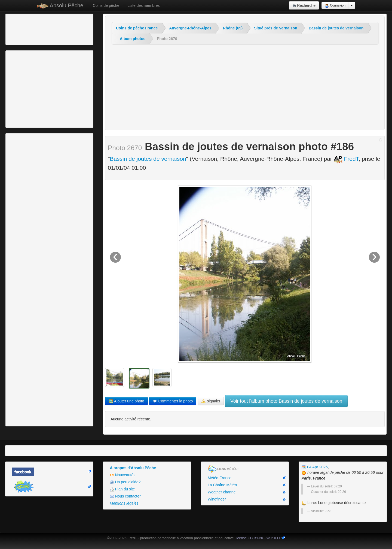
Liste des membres (143, 5)
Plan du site (122, 489)
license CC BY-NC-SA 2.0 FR (259, 538)
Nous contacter (125, 496)
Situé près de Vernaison (276, 28)
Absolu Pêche (60, 6)
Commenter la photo (173, 401)
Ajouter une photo (126, 401)
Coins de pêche (106, 5)
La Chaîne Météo (222, 485)
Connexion (335, 6)
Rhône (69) (233, 28)
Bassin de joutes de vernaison (336, 28)
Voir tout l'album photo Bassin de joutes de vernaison (286, 401)
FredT (346, 159)
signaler (211, 401)
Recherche (304, 6)
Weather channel (222, 492)
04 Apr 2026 (314, 467)
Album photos (133, 39)
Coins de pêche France (137, 28)
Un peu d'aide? (125, 482)
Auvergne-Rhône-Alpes (190, 28)
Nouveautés (122, 475)
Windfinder (217, 499)
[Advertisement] (37, 29)
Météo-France (220, 478)
